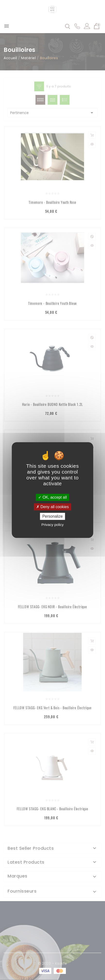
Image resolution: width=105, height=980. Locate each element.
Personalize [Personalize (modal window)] (52, 516)
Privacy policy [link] (52, 525)
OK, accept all (52, 497)
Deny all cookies (52, 507)
